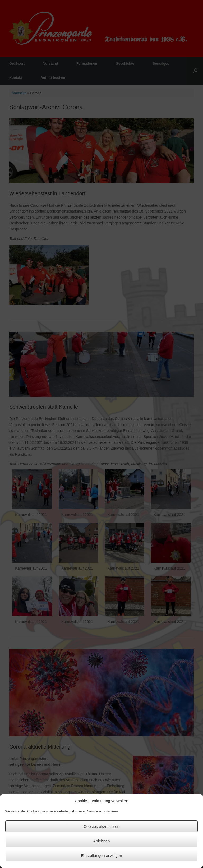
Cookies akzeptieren (101, 826)
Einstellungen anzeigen (101, 855)
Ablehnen (101, 841)
